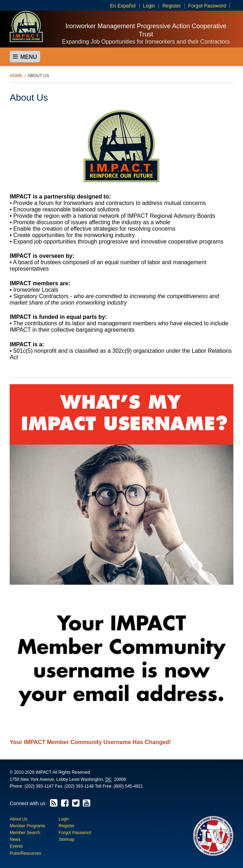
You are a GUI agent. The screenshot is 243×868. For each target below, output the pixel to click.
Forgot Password (207, 6)
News (15, 839)
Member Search (25, 833)
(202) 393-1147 (39, 786)
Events (16, 846)
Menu (25, 57)
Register (172, 6)
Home (16, 76)
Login (149, 6)
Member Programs (27, 826)
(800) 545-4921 (128, 786)
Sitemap (66, 839)
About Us (38, 76)
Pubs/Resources (25, 853)
